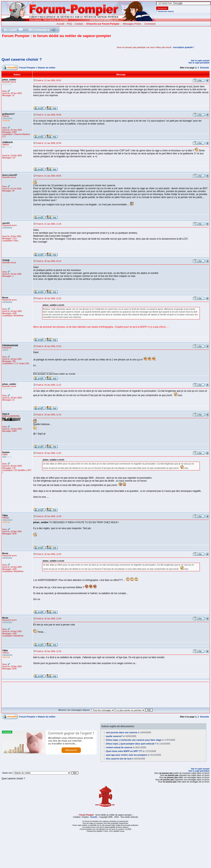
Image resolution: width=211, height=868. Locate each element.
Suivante (204, 68)
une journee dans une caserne (122, 732)
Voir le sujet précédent (199, 63)
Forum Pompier (27, 68)
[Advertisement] (48, 47)
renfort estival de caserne (119, 747)
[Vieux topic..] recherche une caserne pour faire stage (134, 740)
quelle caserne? (114, 736)
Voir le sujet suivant (200, 61)
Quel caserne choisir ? (22, 59)
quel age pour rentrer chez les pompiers (127, 755)
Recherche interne (166, 11)
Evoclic (94, 817)
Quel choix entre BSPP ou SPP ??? (124, 751)
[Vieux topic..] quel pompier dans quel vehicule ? (131, 744)
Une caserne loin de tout (119, 759)
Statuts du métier (47, 68)
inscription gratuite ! (184, 47)
